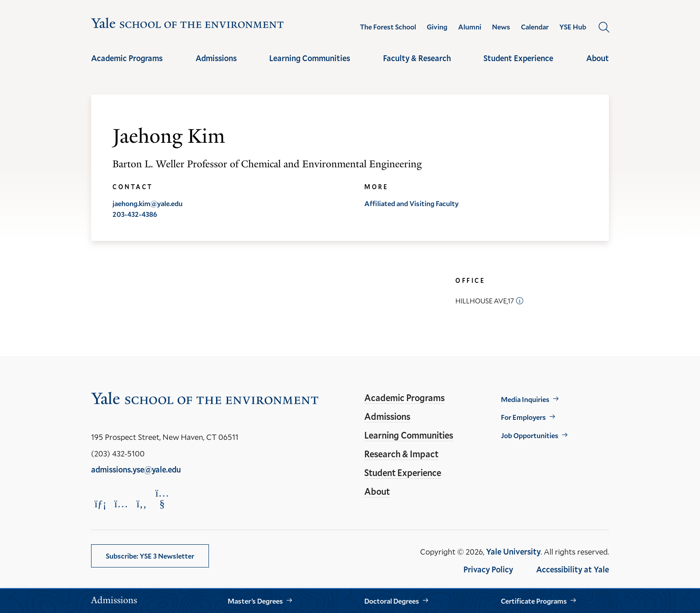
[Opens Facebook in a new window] (142, 503)
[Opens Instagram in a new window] (121, 503)
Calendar (535, 27)
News (501, 27)
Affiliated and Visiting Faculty (411, 203)
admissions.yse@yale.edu (136, 469)
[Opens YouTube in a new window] (162, 498)
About (598, 58)
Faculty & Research (417, 58)
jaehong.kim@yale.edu (148, 203)
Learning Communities (310, 58)
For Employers (523, 417)
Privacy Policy (488, 569)
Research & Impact (401, 454)
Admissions (216, 58)
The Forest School (388, 27)
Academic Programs (127, 58)
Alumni (470, 27)
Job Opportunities (530, 435)
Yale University (513, 551)
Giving (437, 27)
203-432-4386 (135, 214)
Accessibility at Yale (573, 569)
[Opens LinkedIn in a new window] (100, 503)
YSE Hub (573, 27)
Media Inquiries (525, 399)
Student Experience (518, 58)
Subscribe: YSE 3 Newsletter (150, 556)
